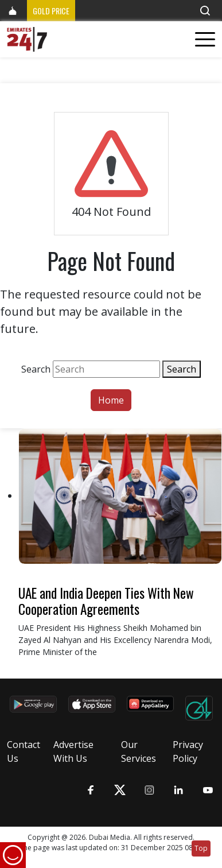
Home (111, 400)
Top (201, 848)
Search (36, 369)
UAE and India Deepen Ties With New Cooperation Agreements (106, 601)
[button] (205, 11)
